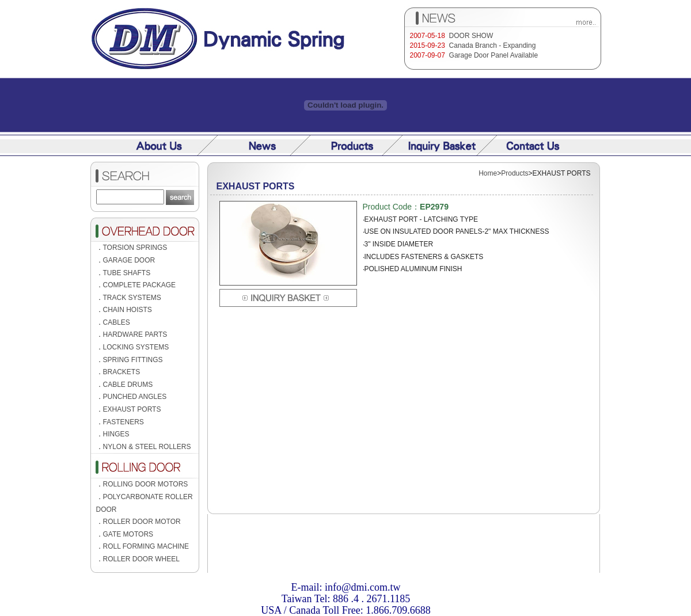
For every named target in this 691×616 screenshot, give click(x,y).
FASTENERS (124, 422)
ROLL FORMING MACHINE (146, 546)
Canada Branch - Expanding (493, 45)
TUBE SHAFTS (127, 273)
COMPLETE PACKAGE (139, 285)
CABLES (117, 322)
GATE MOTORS (128, 534)
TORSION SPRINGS (135, 248)
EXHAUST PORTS (132, 409)
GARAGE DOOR (129, 260)
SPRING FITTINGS (133, 360)
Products (515, 173)
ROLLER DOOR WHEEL (141, 559)
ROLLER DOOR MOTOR (142, 522)
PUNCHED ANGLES (135, 397)
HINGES (116, 434)
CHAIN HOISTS (128, 310)
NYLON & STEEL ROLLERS (147, 447)
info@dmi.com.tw (363, 587)
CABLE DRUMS (128, 385)
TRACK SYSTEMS (132, 298)
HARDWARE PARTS (135, 334)
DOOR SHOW (471, 36)
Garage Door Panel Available (494, 55)
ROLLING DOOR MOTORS (146, 484)
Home (488, 173)
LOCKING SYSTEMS (136, 347)
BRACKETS (122, 372)
